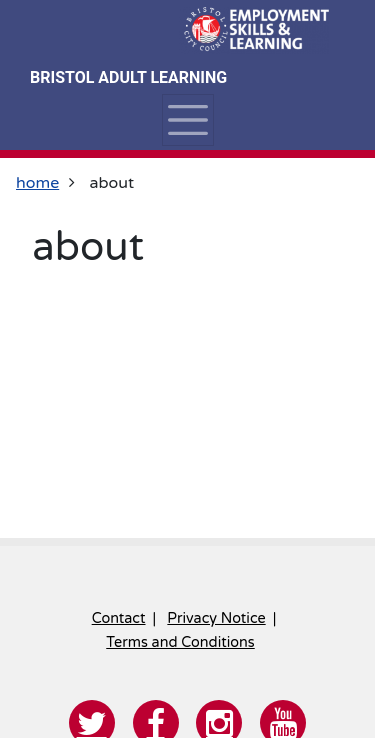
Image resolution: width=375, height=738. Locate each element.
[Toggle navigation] (187, 120)
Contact (119, 618)
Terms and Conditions (180, 642)
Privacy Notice (216, 618)
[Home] (254, 30)
